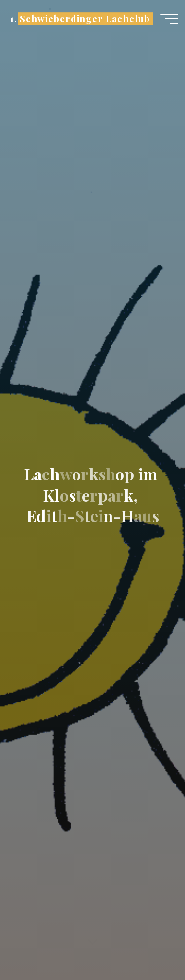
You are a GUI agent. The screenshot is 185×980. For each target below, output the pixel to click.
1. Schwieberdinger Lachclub (80, 18)
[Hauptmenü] (169, 19)
